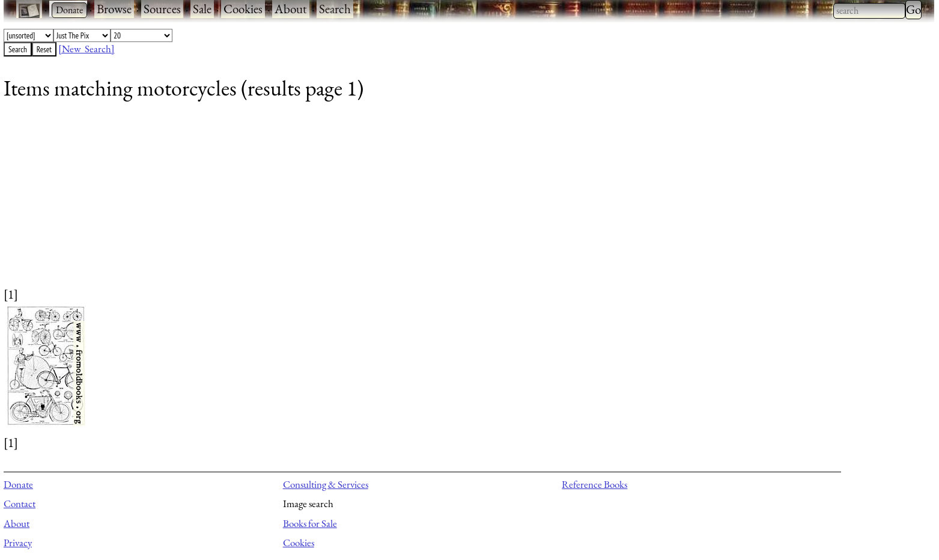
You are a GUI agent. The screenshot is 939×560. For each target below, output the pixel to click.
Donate (18, 484)
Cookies (243, 9)
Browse (114, 9)
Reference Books (594, 484)
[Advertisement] (364, 201)
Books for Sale (310, 523)
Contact (20, 504)
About (291, 9)
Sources (162, 9)
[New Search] (87, 49)
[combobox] (869, 11)
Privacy (18, 543)
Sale (202, 9)
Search (335, 9)
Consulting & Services (326, 484)
